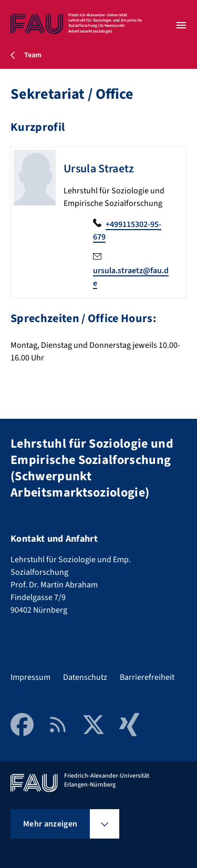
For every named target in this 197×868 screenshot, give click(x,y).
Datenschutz (85, 677)
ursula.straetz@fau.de (131, 277)
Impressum (30, 677)
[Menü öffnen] (181, 25)
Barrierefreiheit (147, 677)
